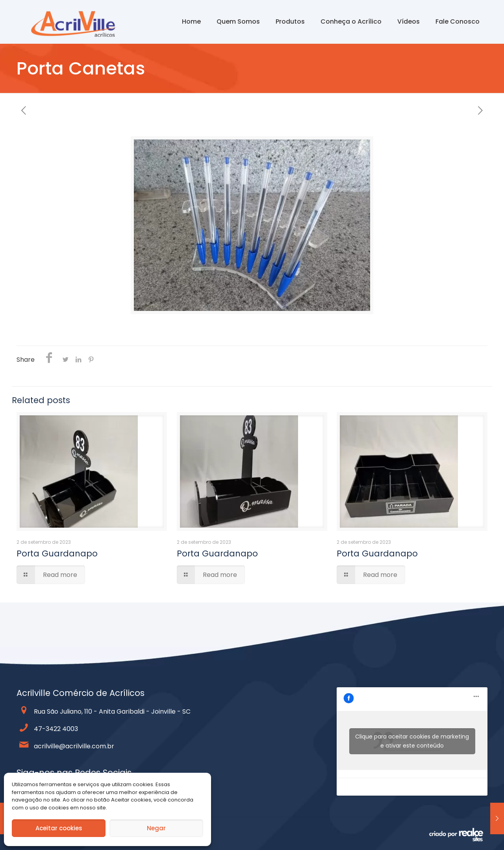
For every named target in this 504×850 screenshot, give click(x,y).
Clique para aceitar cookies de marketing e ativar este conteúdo (412, 741)
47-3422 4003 (56, 729)
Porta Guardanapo (57, 553)
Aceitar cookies (59, 828)
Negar (156, 828)
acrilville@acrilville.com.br (74, 746)
